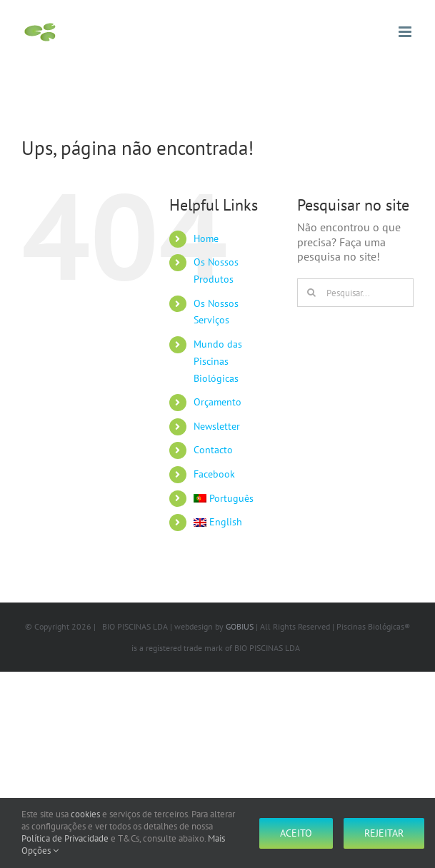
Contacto (213, 450)
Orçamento (217, 402)
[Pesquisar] (311, 293)
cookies (85, 814)
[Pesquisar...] (355, 293)
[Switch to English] (235, 523)
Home (206, 238)
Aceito (296, 833)
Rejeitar (384, 833)
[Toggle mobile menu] (406, 32)
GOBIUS (240, 626)
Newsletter (217, 426)
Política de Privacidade (65, 838)
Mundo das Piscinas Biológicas (218, 361)
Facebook (214, 474)
